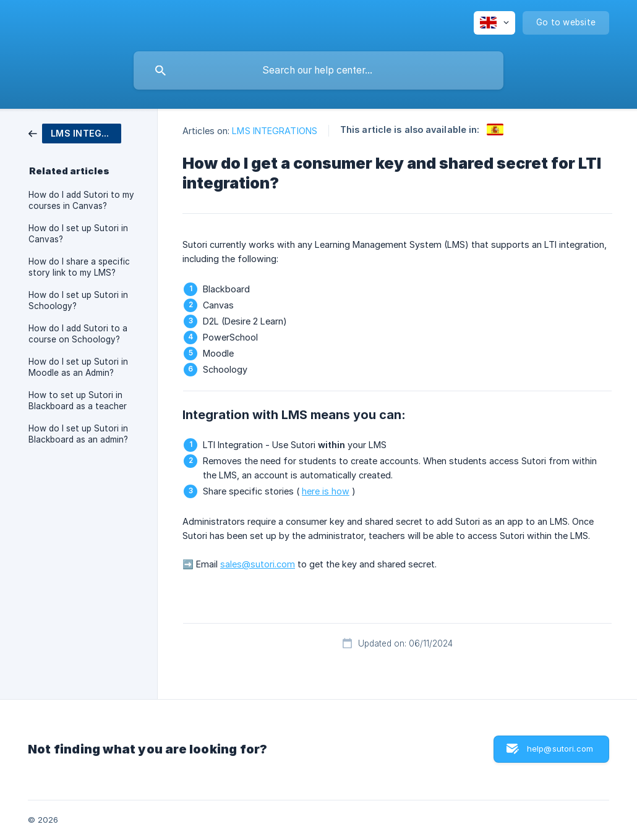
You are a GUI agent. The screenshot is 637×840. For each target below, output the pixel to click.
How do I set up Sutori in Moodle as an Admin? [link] (78, 367)
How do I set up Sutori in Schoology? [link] (78, 300)
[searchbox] (318, 70)
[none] (494, 23)
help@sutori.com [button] (560, 749)
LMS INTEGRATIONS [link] (275, 131)
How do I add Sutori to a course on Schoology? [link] (78, 334)
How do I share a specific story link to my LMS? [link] (79, 267)
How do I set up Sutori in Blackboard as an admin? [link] (78, 434)
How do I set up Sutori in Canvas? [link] (78, 234)
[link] (75, 133)
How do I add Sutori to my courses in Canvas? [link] (81, 200)
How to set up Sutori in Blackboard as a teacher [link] (78, 401)
